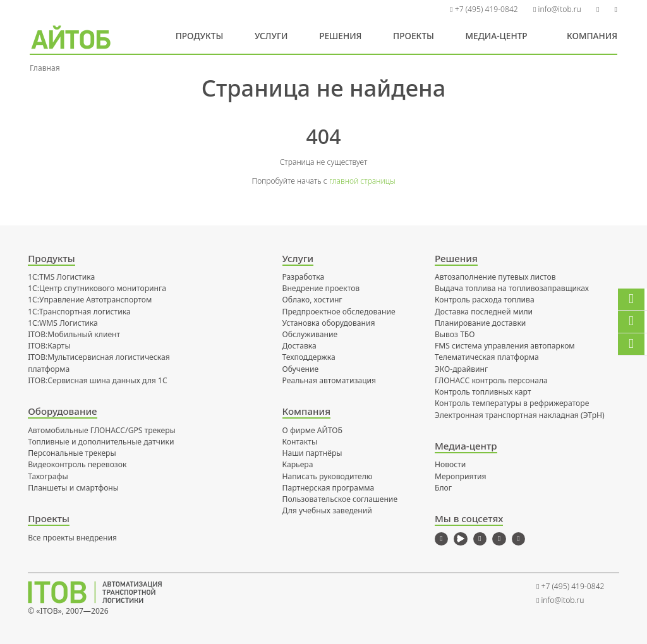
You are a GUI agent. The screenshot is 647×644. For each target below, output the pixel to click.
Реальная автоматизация (330, 380)
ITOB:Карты (49, 346)
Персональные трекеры (72, 453)
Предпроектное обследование (339, 312)
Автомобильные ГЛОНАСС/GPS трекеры (102, 430)
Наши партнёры (312, 453)
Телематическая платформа (487, 357)
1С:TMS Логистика (61, 277)
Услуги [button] (271, 36)
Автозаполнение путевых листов (495, 277)
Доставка (299, 346)
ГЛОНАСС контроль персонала (491, 380)
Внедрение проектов (321, 288)
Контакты (300, 442)
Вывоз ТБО (455, 334)
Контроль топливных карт (483, 392)
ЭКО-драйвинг (461, 369)
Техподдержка (309, 357)
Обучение (301, 369)
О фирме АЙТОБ (312, 430)
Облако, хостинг (312, 300)
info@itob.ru (557, 9)
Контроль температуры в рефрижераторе (512, 403)
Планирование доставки (480, 323)
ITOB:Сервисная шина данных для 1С (98, 380)
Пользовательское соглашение (340, 499)
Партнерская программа (329, 488)
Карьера (298, 464)
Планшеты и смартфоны (73, 488)
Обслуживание (310, 334)
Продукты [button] (200, 36)
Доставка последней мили (484, 312)
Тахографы (48, 476)
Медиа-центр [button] (497, 36)
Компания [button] (592, 36)
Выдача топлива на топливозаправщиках (512, 288)
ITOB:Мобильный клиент (74, 334)
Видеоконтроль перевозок (77, 464)
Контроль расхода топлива (485, 300)
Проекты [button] (414, 36)
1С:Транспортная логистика (79, 312)
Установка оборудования (329, 323)
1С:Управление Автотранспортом (90, 300)
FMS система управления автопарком (505, 346)
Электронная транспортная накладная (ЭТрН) (520, 415)
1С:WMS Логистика (63, 323)
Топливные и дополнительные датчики (101, 442)
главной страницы (362, 181)
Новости (450, 464)
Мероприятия (461, 476)
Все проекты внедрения (72, 538)
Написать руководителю (328, 476)
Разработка (304, 277)
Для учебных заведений (327, 510)
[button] (598, 9)
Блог (443, 488)
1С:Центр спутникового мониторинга (97, 288)
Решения (340, 36)
